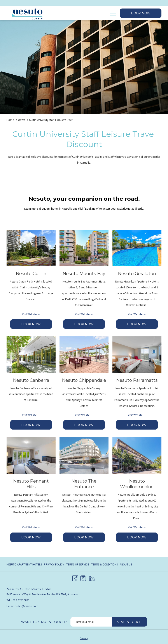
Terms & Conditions (104, 564)
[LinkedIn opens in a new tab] (92, 578)
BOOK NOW (37, 325)
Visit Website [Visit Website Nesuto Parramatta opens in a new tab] (136, 415)
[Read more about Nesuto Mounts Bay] (84, 248)
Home (10, 120)
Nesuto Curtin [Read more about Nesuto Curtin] (31, 274)
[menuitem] (90, 13)
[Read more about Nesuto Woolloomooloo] (137, 456)
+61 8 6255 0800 (20, 600)
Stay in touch (129, 622)
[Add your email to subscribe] (91, 622)
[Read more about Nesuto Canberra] (31, 355)
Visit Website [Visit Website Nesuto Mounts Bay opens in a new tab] (83, 314)
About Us (126, 564)
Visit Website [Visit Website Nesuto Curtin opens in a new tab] (30, 314)
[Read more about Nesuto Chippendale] (84, 355)
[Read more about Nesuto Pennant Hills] (31, 456)
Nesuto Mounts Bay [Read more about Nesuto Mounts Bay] (84, 274)
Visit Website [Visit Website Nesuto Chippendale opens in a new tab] (83, 415)
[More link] (111, 13)
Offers (21, 120)
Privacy (84, 638)
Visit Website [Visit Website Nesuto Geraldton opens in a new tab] (136, 314)
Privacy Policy (54, 564)
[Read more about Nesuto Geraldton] (137, 248)
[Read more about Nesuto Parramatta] (137, 355)
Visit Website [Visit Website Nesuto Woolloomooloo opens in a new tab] (136, 527)
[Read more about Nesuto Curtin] (31, 248)
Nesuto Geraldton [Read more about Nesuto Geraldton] (137, 274)
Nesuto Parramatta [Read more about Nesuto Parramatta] (137, 380)
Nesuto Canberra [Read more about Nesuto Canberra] (31, 380)
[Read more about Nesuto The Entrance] (84, 456)
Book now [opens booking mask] (141, 13)
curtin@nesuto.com (26, 606)
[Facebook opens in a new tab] (75, 578)
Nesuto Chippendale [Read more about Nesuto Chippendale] (84, 380)
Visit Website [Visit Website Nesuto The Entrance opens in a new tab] (83, 527)
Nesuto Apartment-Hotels (24, 564)
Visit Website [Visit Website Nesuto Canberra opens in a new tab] (30, 415)
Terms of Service (78, 564)
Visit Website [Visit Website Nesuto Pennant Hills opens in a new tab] (30, 527)
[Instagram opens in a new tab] (83, 578)
